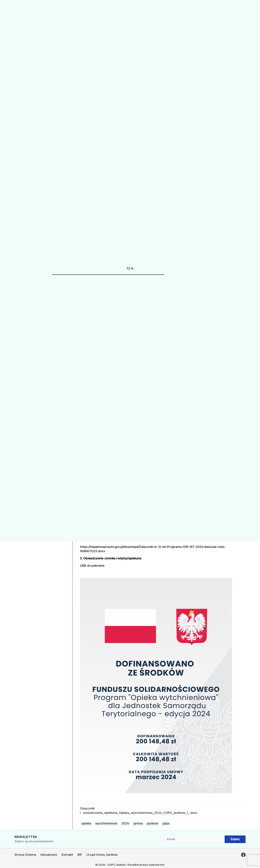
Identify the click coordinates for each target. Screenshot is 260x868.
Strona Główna (25, 855)
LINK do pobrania (92, 566)
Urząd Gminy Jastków (102, 855)
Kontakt (67, 855)
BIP (80, 855)
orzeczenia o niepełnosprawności (216, 472)
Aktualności (49, 855)
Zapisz (235, 839)
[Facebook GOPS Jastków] (243, 855)
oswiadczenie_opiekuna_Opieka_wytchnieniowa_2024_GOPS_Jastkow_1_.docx (140, 813)
